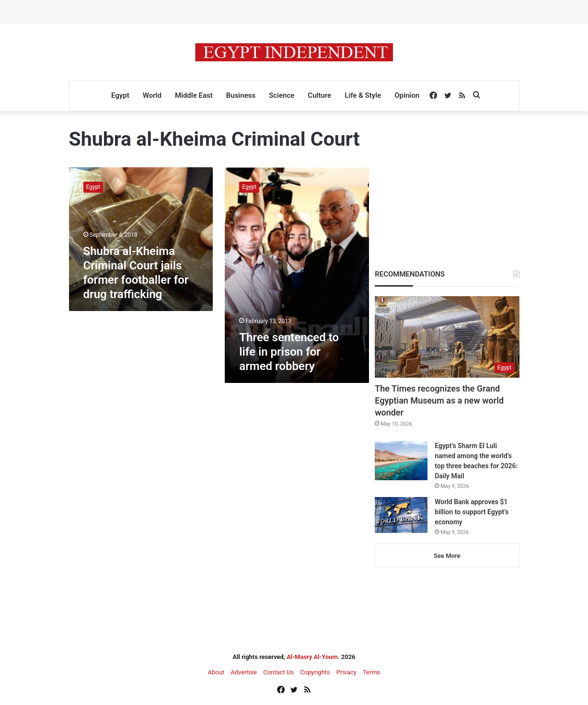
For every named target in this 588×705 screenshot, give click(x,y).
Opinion (407, 95)
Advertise (244, 672)
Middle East (194, 95)
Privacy (346, 672)
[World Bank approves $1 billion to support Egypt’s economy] (401, 515)
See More (447, 556)
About (216, 672)
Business (241, 95)
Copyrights (315, 672)
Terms (372, 672)
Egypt (120, 95)
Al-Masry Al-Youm (312, 657)
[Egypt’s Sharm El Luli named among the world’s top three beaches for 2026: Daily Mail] (401, 461)
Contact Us (278, 672)
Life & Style (363, 95)
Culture (319, 95)
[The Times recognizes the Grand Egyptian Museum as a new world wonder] (447, 337)
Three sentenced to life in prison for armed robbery (289, 352)
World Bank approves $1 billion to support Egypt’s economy (472, 512)
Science (282, 95)
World (152, 95)
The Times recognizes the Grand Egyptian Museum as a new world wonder (439, 400)
